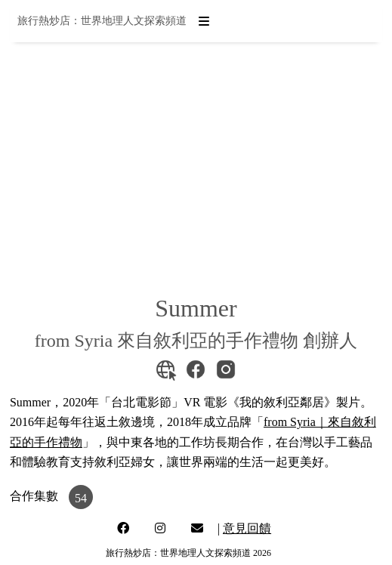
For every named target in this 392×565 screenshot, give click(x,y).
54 (81, 498)
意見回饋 (247, 528)
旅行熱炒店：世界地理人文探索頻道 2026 (188, 553)
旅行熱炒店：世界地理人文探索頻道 (102, 21)
